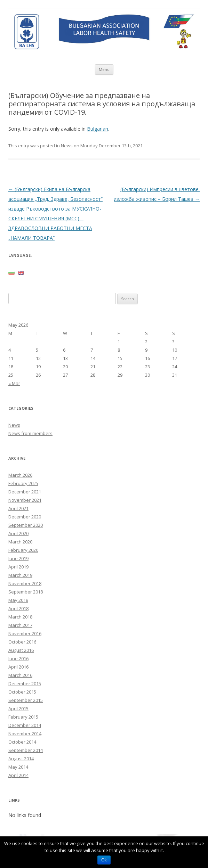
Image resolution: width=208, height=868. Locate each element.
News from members (30, 433)
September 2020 (26, 525)
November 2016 (25, 633)
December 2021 (25, 492)
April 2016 (18, 667)
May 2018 (18, 600)
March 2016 (20, 675)
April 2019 (18, 567)
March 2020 (20, 542)
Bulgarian (98, 129)
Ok (104, 860)
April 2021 (18, 508)
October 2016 (22, 642)
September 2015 (26, 700)
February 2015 (23, 717)
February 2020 (23, 550)
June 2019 (18, 558)
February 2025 (23, 483)
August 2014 (21, 759)
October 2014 (22, 742)
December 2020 (25, 517)
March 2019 (20, 575)
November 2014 (25, 734)
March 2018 (20, 617)
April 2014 (18, 775)
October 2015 (22, 692)
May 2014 (18, 767)
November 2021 (25, 500)
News (67, 146)
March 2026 (20, 475)
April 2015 (18, 709)
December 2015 (25, 683)
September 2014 (26, 750)
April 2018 (18, 608)
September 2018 (26, 592)
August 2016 (21, 650)
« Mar (14, 383)
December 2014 (25, 725)
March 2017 (20, 625)
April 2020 (18, 533)
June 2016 (18, 658)
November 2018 (25, 583)
